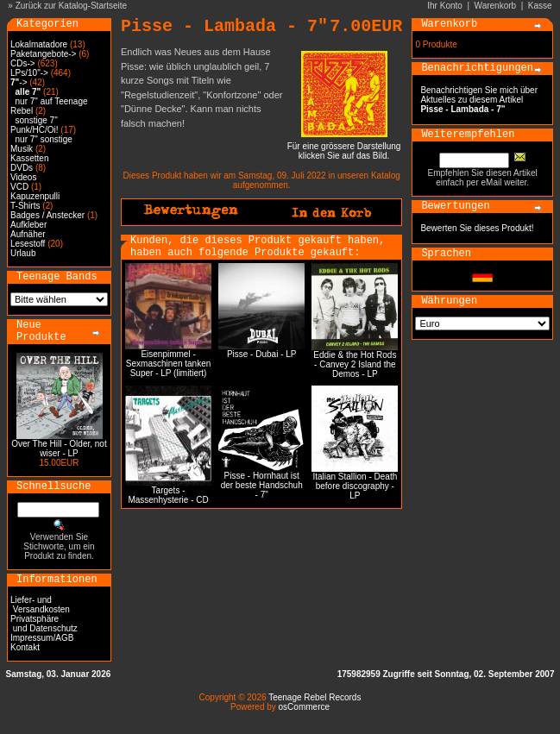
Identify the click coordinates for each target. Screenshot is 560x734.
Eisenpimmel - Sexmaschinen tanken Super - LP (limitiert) (168, 364)
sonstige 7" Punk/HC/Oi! (35, 125)
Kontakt (25, 647)
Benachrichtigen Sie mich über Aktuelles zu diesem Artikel (479, 100)
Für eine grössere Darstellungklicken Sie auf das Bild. (344, 147)
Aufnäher (28, 234)
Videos (23, 177)
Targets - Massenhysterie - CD (168, 495)
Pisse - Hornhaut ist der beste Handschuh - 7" (262, 485)
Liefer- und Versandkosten (40, 605)
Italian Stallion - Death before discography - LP (355, 486)
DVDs (22, 168)
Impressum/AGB (42, 638)
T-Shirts (25, 206)
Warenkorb (496, 6)
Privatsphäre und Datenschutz (44, 624)
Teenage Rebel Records (315, 697)
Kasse (540, 6)
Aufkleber (28, 225)
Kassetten (29, 158)
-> (19, 82)
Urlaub (23, 253)
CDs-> (23, 63)
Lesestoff (28, 244)
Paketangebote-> (43, 54)
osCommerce (304, 707)
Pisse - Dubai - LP (262, 354)
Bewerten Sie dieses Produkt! (477, 228)
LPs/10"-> (29, 73)
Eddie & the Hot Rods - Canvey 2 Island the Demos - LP (355, 364)
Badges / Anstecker (47, 215)
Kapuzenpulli (35, 196)
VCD (19, 187)
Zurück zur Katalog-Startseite (72, 6)
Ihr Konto (445, 6)
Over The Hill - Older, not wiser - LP (59, 449)
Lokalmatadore (39, 44)
